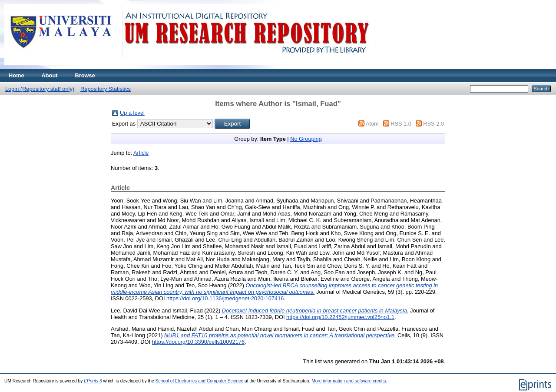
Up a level (132, 113)
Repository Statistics (106, 89)
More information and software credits (349, 381)
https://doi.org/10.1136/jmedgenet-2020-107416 (225, 298)
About (50, 75)
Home (17, 75)
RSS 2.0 (434, 124)
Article (141, 153)
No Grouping (306, 139)
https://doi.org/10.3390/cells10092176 (198, 342)
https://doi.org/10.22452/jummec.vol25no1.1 (340, 317)
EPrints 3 (93, 381)
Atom (372, 124)
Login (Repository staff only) (40, 89)
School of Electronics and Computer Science (200, 381)
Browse (85, 75)
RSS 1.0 (401, 124)
